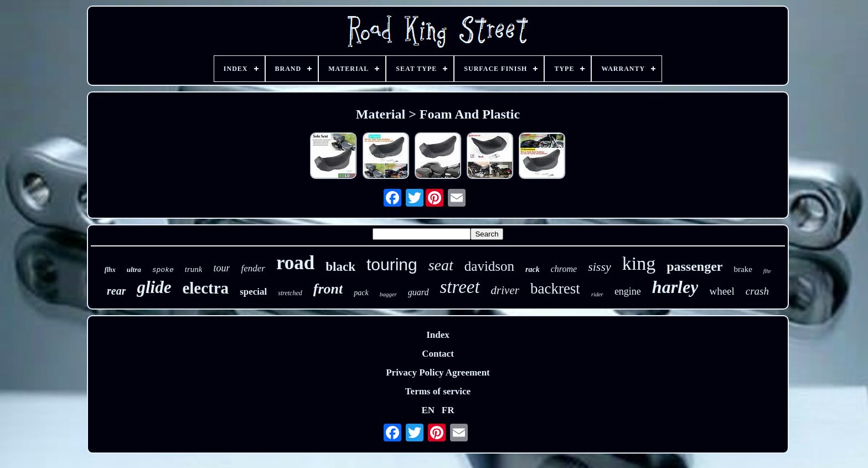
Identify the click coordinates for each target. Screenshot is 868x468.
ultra (134, 269)
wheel (722, 291)
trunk (194, 269)
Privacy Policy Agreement (438, 372)
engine (628, 291)
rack (533, 269)
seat (441, 265)
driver (505, 290)
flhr (767, 271)
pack (361, 293)
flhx (110, 270)
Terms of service (438, 391)
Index (438, 335)
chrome (564, 269)
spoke (163, 270)
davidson (489, 266)
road (295, 263)
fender (253, 268)
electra (205, 288)
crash (757, 291)
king (639, 263)
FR (448, 410)
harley (675, 287)
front (328, 289)
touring (392, 264)
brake (743, 269)
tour (221, 268)
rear (116, 291)
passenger (694, 266)
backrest (555, 289)
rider (597, 294)
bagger (388, 294)
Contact (438, 354)
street (460, 287)
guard (418, 292)
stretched (290, 293)
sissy (600, 267)
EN (428, 410)
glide (154, 287)
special (253, 292)
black (340, 267)
